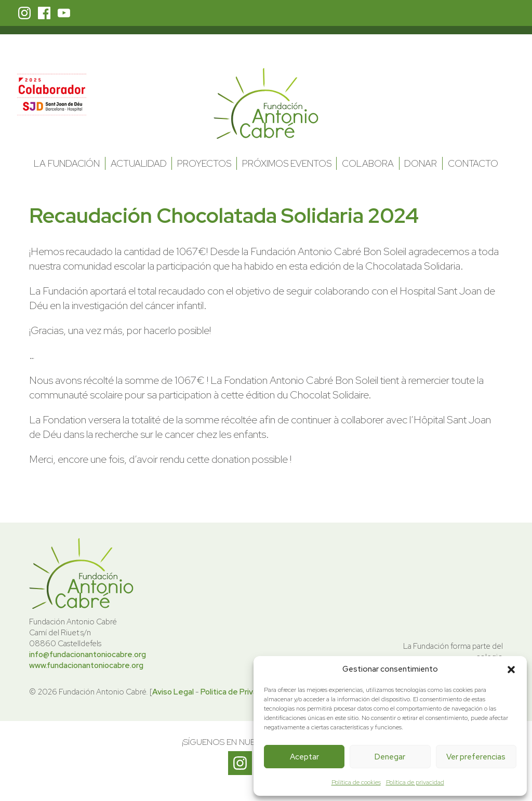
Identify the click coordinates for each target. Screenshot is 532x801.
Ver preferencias (476, 757)
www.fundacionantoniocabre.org (86, 665)
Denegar (390, 757)
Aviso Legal (173, 692)
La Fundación (67, 163)
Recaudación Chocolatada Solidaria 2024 (224, 215)
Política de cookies (356, 782)
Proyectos (204, 163)
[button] (511, 670)
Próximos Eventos (287, 163)
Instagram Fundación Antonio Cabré (24, 13)
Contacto (473, 163)
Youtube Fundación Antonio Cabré (64, 13)
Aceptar (304, 757)
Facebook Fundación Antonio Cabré (44, 13)
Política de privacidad (415, 782)
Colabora (368, 163)
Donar (421, 163)
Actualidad (139, 163)
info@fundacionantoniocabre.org (88, 655)
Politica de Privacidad (238, 692)
